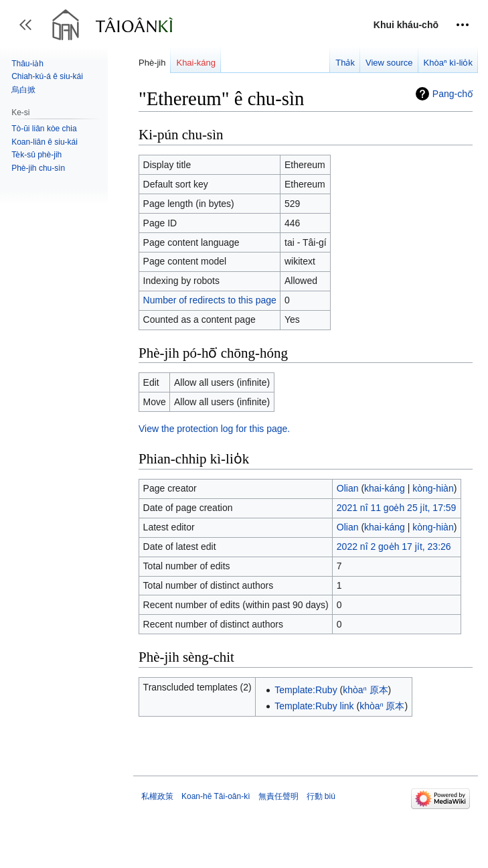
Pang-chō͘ (453, 94)
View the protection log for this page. (214, 429)
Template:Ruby (306, 690)
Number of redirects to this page (210, 300)
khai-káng (385, 488)
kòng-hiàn (433, 488)
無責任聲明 (278, 796)
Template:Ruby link (314, 706)
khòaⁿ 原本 (365, 690)
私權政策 (157, 796)
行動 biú (321, 796)
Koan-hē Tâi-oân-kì (216, 796)
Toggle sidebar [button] (30, 31)
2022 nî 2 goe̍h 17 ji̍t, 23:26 (394, 547)
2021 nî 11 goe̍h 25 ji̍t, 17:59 (397, 508)
